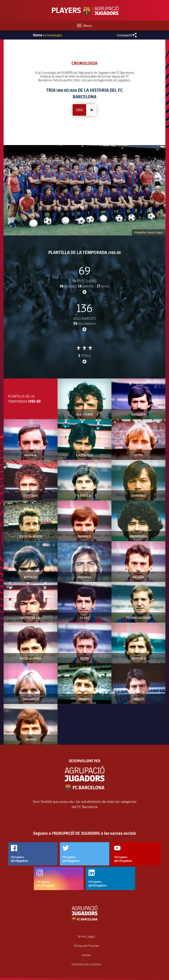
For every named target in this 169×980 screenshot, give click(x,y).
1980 (79, 110)
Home (38, 35)
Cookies (86, 955)
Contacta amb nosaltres (86, 964)
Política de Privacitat (86, 946)
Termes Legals (86, 937)
